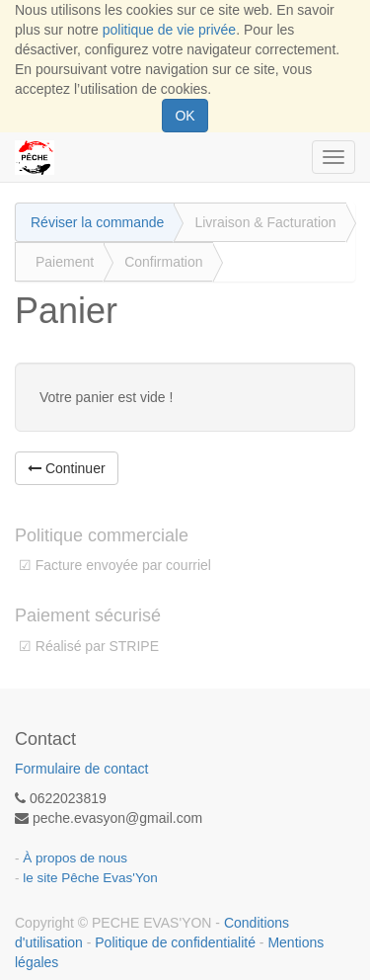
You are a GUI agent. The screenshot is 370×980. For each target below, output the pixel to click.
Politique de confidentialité (175, 942)
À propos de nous (75, 858)
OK (185, 116)
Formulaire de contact (81, 769)
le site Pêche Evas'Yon (90, 878)
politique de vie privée (169, 30)
